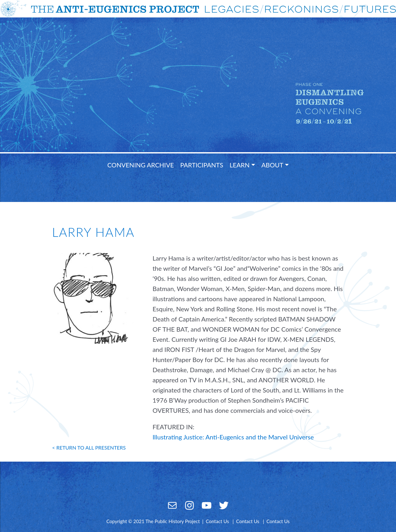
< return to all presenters (89, 448)
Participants (202, 165)
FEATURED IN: (174, 427)
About (272, 165)
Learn (239, 165)
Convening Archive (141, 165)
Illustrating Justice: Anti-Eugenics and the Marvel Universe (233, 437)
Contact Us (217, 521)
